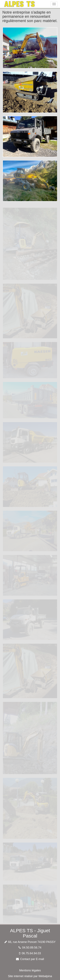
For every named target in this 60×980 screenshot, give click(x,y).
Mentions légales (30, 970)
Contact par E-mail (32, 959)
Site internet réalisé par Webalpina (30, 976)
